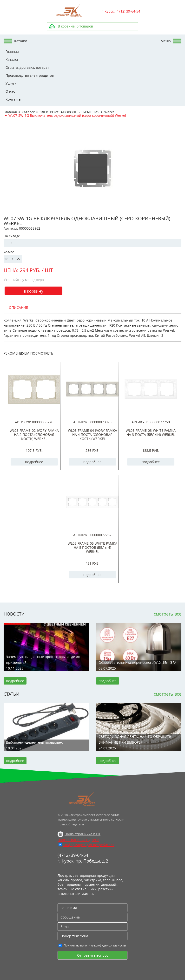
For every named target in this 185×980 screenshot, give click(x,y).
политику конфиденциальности (103, 945)
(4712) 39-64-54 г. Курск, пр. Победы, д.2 (83, 858)
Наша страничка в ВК (83, 834)
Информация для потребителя (89, 845)
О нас (10, 91)
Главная (12, 51)
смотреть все (168, 614)
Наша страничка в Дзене (78, 840)
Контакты (13, 99)
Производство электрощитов (30, 75)
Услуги (11, 83)
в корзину (33, 291)
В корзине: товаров (75, 26)
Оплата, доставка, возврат (27, 67)
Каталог (12, 59)
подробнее (34, 462)
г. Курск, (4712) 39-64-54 (121, 11)
